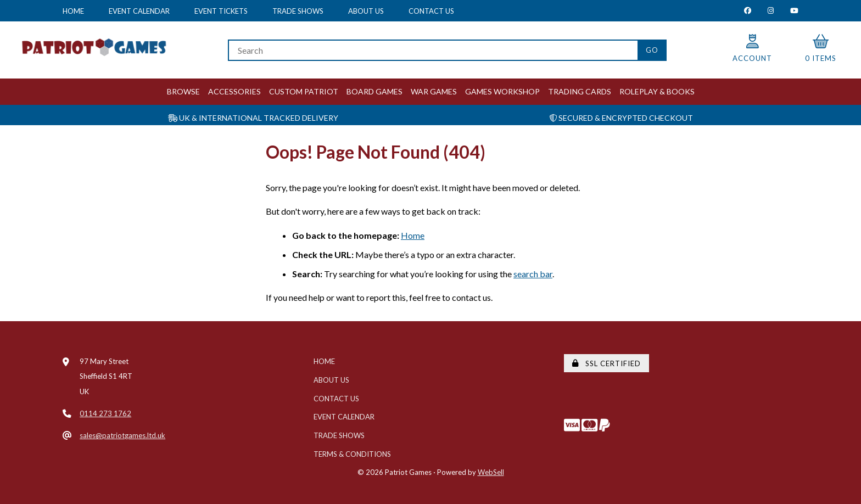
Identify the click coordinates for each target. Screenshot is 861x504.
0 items (821, 49)
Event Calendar (139, 11)
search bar (533, 274)
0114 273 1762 (105, 413)
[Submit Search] (652, 50)
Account (752, 49)
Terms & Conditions (352, 454)
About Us (366, 11)
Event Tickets (221, 11)
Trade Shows (298, 11)
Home (73, 11)
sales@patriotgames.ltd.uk (122, 435)
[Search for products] (432, 50)
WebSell (491, 472)
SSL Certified (606, 363)
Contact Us (431, 11)
